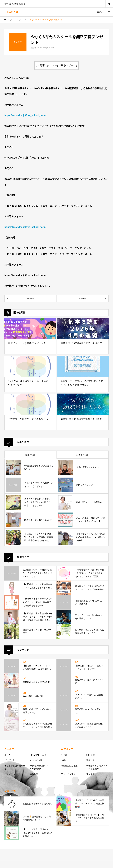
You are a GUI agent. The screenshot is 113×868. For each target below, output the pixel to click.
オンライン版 (36, 760)
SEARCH (109, 4)
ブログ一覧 (10, 760)
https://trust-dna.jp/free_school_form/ (25, 227)
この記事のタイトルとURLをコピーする (56, 65)
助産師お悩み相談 (69, 766)
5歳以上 (65, 760)
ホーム (8, 755)
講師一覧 (90, 760)
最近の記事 (31, 455)
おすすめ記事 (83, 455)
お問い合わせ (11, 774)
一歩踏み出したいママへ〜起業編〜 (40, 767)
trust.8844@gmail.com (46, 48)
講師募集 (34, 774)
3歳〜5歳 (90, 755)
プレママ (90, 774)
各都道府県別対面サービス (15, 767)
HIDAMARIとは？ (38, 755)
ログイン (101, 12)
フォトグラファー (69, 774)
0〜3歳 (64, 755)
